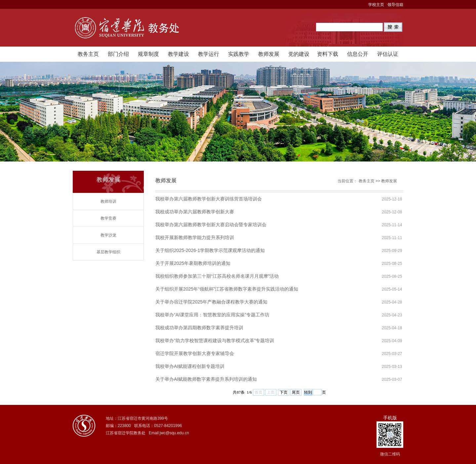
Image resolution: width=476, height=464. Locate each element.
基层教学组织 (108, 252)
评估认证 (388, 54)
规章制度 (148, 54)
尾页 (296, 392)
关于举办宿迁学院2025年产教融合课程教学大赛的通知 (211, 302)
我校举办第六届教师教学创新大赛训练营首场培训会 (209, 199)
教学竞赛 (108, 218)
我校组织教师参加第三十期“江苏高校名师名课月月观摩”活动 (217, 276)
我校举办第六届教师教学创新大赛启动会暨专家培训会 (211, 225)
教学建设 (178, 54)
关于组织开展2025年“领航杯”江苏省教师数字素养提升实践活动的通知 (227, 289)
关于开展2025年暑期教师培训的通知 (193, 263)
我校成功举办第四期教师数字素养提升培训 (199, 328)
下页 (284, 392)
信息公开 (358, 54)
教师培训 (108, 201)
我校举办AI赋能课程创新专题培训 (190, 366)
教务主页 (88, 54)
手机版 (390, 418)
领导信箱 (395, 5)
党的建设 (299, 54)
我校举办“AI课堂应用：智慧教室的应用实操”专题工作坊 (212, 315)
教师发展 (269, 54)
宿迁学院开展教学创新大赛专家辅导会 (195, 353)
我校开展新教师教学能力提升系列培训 (195, 237)
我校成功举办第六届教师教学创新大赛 (195, 212)
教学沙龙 (108, 235)
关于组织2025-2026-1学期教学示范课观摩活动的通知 (210, 250)
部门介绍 (118, 54)
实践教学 (239, 54)
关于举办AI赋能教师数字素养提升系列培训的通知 (206, 379)
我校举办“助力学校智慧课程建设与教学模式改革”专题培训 (215, 340)
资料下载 (328, 54)
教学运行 (209, 54)
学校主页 (376, 5)
